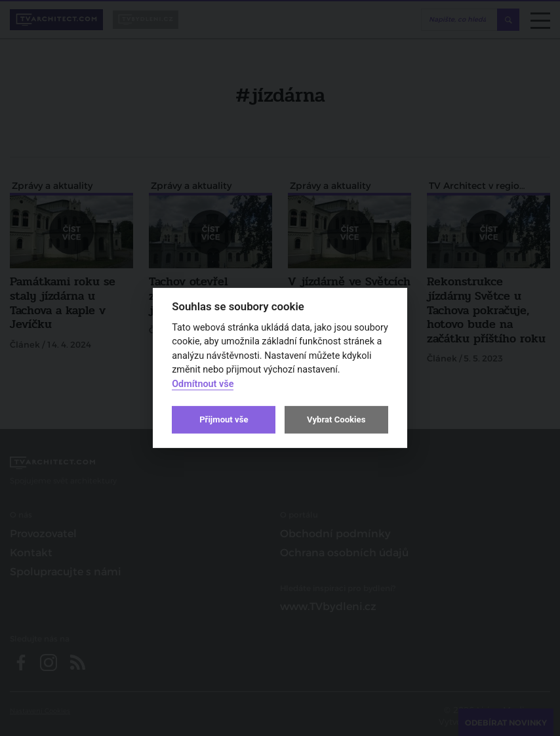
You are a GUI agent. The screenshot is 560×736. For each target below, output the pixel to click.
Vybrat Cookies (336, 419)
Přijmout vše (224, 419)
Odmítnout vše (203, 384)
